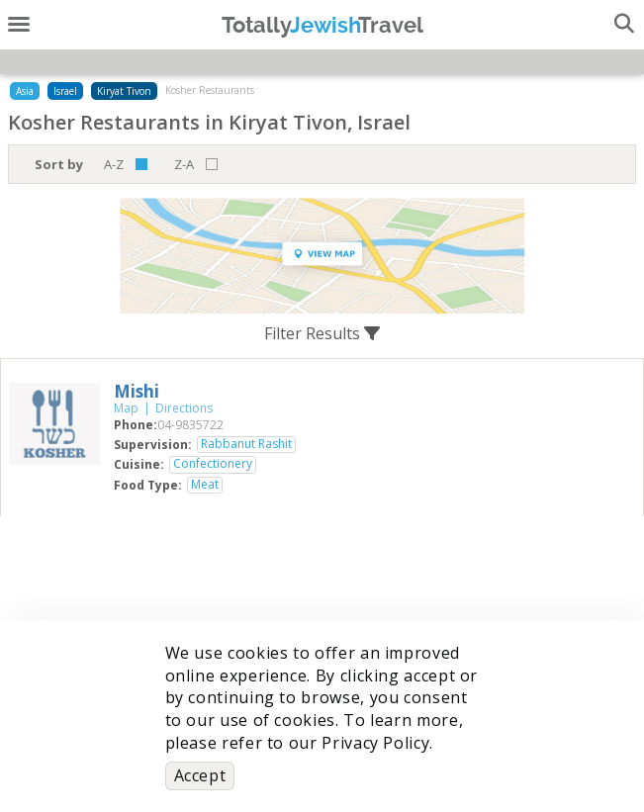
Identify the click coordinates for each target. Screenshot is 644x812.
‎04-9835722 (190, 425)
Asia (25, 91)
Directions (184, 408)
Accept (200, 775)
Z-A (184, 164)
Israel (65, 91)
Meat (205, 485)
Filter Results (322, 333)
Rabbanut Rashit (246, 444)
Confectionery (213, 464)
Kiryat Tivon (124, 91)
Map (126, 408)
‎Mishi (137, 391)
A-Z (114, 164)
